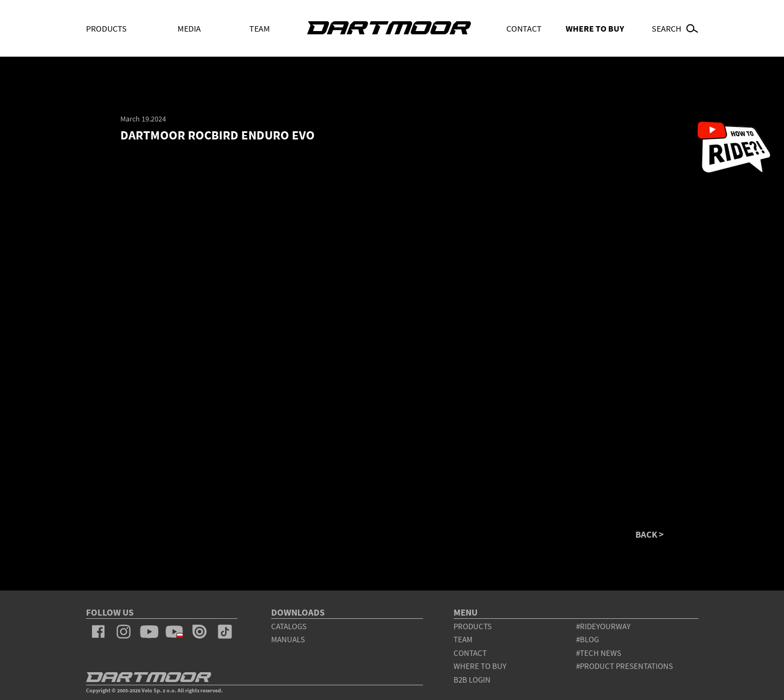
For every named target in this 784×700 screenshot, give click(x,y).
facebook (99, 632)
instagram (124, 632)
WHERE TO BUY (595, 28)
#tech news (599, 653)
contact (470, 653)
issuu (199, 632)
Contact (524, 28)
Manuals (288, 639)
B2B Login (472, 680)
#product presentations (624, 666)
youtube (149, 632)
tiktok (225, 632)
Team (260, 28)
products (473, 626)
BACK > (650, 535)
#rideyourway (603, 626)
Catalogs (289, 626)
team (463, 639)
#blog (587, 639)
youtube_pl (174, 632)
